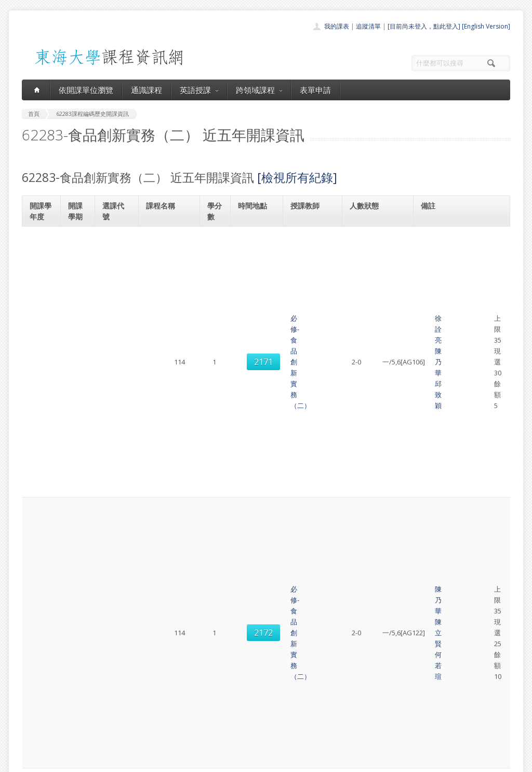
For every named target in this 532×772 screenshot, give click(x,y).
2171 (116, 247)
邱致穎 (307, 253)
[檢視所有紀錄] (297, 177)
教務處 (196, 761)
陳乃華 (329, 242)
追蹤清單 (368, 26)
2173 (116, 502)
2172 (116, 289)
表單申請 (315, 90)
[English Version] (486, 26)
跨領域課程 (259, 90)
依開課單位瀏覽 (86, 90)
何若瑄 (307, 294)
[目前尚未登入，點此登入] (424, 26)
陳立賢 (329, 283)
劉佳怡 (329, 496)
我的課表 (337, 26)
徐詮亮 (307, 242)
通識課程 (147, 90)
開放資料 (239, 721)
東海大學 (31, 761)
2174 (116, 555)
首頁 (233, 664)
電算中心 (163, 761)
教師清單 (239, 732)
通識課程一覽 (245, 686)
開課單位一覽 (245, 675)
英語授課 (199, 90)
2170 (116, 414)
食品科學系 (445, 236)
